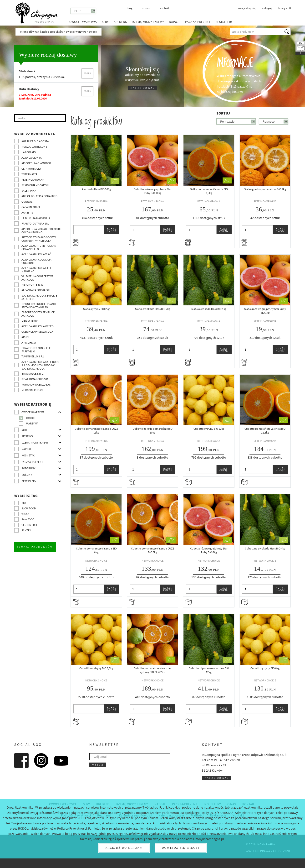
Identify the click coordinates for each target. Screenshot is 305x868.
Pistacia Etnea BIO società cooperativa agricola (39, 239)
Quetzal (27, 201)
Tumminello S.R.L (33, 356)
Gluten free (30, 525)
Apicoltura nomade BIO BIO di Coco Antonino (41, 231)
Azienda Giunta (32, 158)
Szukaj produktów (35, 547)
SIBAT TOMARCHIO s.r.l (36, 379)
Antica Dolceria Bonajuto (39, 196)
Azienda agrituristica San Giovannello (39, 247)
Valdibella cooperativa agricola (37, 278)
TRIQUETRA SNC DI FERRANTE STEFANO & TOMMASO (39, 306)
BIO (24, 503)
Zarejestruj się (247, 8)
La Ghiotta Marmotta (36, 218)
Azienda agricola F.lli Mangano (36, 269)
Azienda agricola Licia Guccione (36, 261)
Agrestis (27, 212)
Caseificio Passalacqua (37, 332)
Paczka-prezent (198, 22)
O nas (146, 8)
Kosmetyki (28, 455)
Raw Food (28, 519)
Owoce (31, 418)
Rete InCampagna (33, 180)
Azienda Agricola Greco (38, 326)
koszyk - (285, 8)
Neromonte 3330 (32, 285)
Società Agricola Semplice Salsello (39, 297)
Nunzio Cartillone (34, 147)
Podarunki (29, 468)
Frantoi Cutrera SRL (35, 223)
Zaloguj (267, 8)
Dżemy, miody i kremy (148, 22)
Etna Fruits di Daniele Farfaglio (36, 350)
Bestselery (224, 22)
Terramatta (29, 174)
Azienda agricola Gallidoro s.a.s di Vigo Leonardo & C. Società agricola (40, 365)
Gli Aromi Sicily (31, 169)
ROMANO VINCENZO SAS (36, 384)
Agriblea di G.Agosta (35, 141)
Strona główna (29, 32)
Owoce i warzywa (83, 22)
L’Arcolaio (29, 152)
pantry (26, 530)
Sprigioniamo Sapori (35, 185)
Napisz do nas (217, 778)
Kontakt (164, 8)
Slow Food (29, 508)
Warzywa (32, 423)
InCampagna (36, 13)
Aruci (25, 337)
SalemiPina (29, 191)
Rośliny (27, 475)
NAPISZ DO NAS (142, 88)
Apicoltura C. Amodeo (36, 163)
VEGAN (25, 514)
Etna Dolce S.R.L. (33, 374)
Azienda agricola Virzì (36, 254)
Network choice (32, 390)
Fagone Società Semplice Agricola (38, 314)
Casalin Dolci (31, 207)
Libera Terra (30, 321)
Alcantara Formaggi (36, 290)
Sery (105, 22)
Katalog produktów (52, 32)
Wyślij (98, 765)
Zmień (87, 73)
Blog (130, 8)
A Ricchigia (29, 342)
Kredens (120, 22)
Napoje (175, 22)
